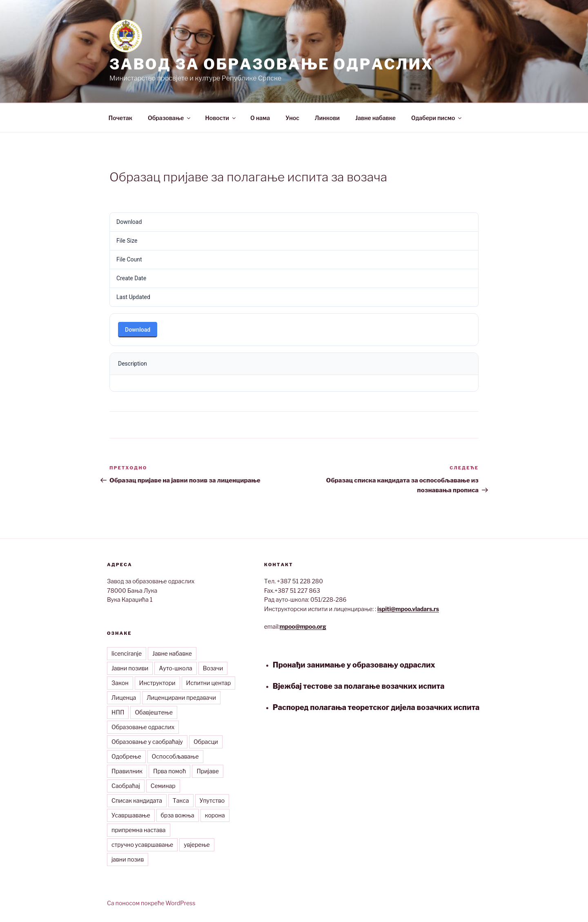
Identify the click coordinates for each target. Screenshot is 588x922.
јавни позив (128, 859)
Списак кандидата (137, 800)
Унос (292, 118)
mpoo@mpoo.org (303, 626)
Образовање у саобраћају (147, 742)
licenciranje (127, 653)
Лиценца (124, 698)
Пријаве (207, 771)
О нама (260, 118)
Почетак (120, 118)
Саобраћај (126, 786)
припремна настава (139, 830)
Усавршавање (131, 815)
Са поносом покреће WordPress (151, 903)
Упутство (212, 800)
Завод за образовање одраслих (272, 64)
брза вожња (178, 815)
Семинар (163, 786)
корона (215, 815)
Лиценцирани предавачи (181, 698)
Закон (120, 683)
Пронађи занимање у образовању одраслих (354, 665)
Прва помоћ (170, 771)
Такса (181, 800)
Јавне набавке (375, 118)
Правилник (127, 771)
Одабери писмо (437, 118)
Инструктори (157, 683)
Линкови (327, 118)
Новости (221, 118)
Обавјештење (154, 712)
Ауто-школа (175, 668)
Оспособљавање (175, 756)
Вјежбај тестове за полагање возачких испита (359, 686)
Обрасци (206, 742)
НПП (118, 712)
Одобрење (126, 756)
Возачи (213, 668)
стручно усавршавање (142, 845)
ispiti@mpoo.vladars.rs (408, 609)
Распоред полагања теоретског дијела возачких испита (376, 707)
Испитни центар (209, 683)
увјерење (197, 845)
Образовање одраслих (143, 727)
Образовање (170, 118)
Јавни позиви (130, 668)
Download (138, 330)
